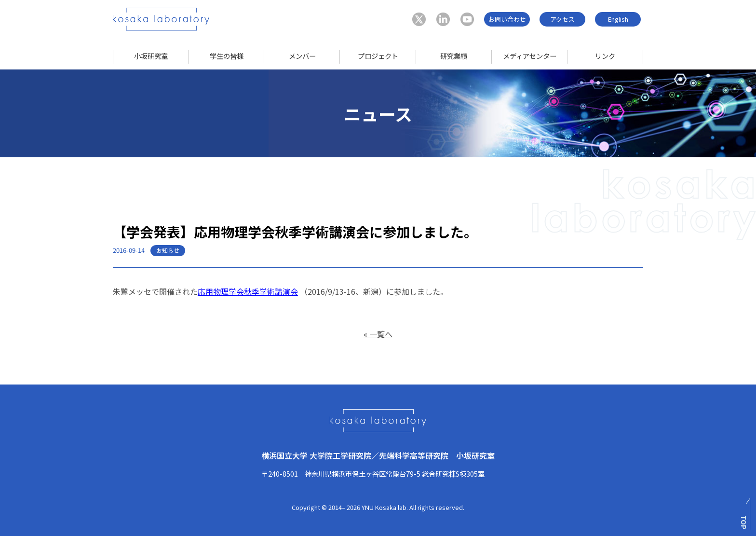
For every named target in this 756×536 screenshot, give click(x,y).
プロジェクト (378, 56)
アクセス (562, 19)
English (618, 19)
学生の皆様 (227, 56)
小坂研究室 (151, 56)
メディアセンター (530, 56)
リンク (605, 56)
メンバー (302, 56)
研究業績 (454, 56)
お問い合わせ (507, 19)
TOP (744, 522)
